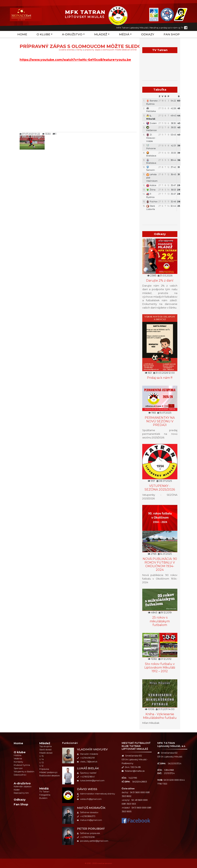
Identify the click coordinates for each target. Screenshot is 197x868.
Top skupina (45, 746)
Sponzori (18, 768)
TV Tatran (44, 792)
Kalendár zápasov (23, 786)
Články (79, 50)
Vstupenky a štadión (24, 772)
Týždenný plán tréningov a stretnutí (160, 215)
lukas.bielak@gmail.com (91, 781)
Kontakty (18, 762)
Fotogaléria (45, 795)
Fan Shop (172, 34)
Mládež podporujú (48, 772)
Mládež (101, 34)
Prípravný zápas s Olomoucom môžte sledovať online (111, 50)
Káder (17, 790)
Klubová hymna (22, 765)
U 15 (41, 756)
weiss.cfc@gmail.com (89, 799)
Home (22, 34)
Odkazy (148, 34)
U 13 (41, 763)
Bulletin (43, 798)
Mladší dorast (46, 753)
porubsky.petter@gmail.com (93, 841)
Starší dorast (45, 750)
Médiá (124, 34)
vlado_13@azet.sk (87, 762)
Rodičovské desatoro (49, 776)
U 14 (42, 759)
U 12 (41, 766)
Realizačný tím (21, 793)
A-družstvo (72, 34)
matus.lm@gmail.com (90, 820)
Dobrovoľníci (20, 775)
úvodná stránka (66, 50)
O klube (43, 34)
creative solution (105, 863)
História (18, 755)
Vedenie (18, 759)
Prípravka (44, 769)
